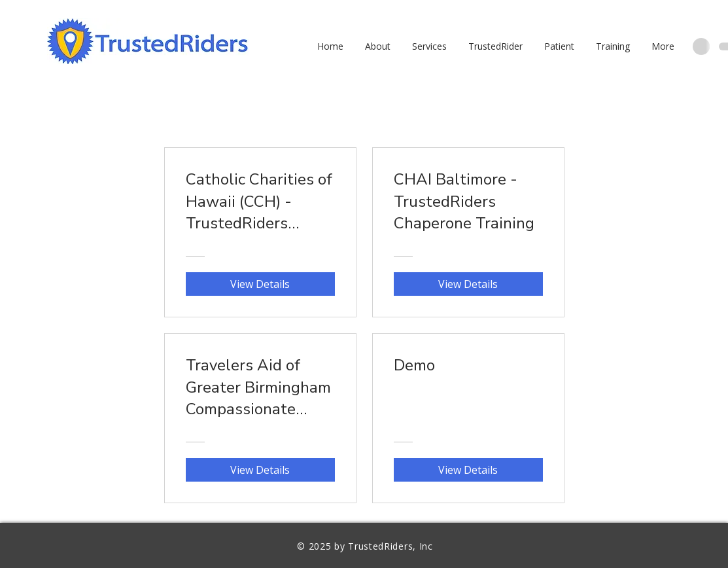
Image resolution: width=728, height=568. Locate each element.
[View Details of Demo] (468, 470)
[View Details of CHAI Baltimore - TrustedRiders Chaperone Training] (468, 284)
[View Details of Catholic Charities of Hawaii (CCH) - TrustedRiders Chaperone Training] (260, 284)
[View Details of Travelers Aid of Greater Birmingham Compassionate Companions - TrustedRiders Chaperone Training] (260, 470)
